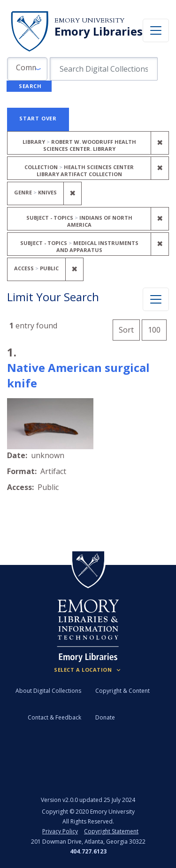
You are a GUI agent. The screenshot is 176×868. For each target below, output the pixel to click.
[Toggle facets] (156, 299)
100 (157, 329)
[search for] (104, 69)
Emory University (89, 20)
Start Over (38, 118)
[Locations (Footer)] (88, 670)
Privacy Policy (60, 831)
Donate (105, 717)
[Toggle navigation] (156, 30)
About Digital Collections (48, 691)
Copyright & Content (122, 691)
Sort (126, 330)
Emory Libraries (99, 31)
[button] (27, 69)
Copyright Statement (111, 831)
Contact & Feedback (54, 717)
